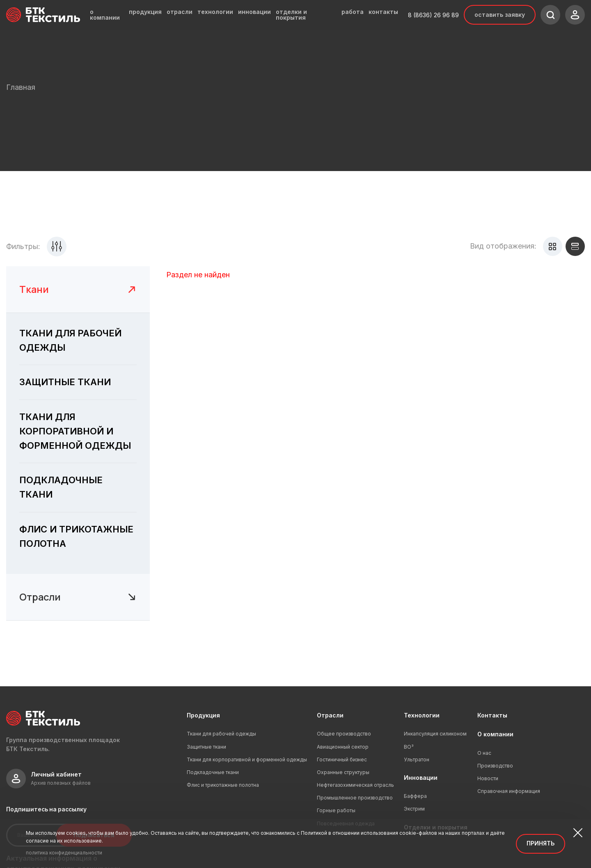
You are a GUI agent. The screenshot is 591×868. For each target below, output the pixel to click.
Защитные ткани (206, 747)
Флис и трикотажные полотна (223, 785)
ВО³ (409, 747)
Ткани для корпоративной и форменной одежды (247, 759)
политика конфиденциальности (64, 853)
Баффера (415, 796)
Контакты (492, 715)
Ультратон (417, 759)
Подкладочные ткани (213, 772)
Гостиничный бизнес (342, 759)
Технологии (422, 715)
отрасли (180, 12)
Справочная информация (509, 791)
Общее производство (344, 734)
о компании (105, 15)
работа (353, 12)
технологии (215, 12)
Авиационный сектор (343, 747)
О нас (484, 753)
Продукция (203, 715)
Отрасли (330, 715)
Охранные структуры (343, 772)
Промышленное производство (355, 798)
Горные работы (336, 810)
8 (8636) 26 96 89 (433, 15)
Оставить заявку (500, 15)
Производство (495, 766)
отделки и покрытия (291, 15)
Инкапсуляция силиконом (435, 734)
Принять (541, 843)
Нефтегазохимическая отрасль (355, 785)
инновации (254, 12)
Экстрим (414, 809)
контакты (383, 12)
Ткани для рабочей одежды (221, 734)
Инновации (421, 778)
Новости (488, 778)
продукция (145, 12)
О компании (495, 734)
